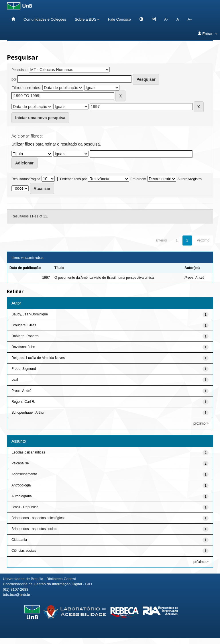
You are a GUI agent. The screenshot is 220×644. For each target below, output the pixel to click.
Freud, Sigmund (24, 369)
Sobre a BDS (87, 19)
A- (166, 19)
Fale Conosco (119, 19)
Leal (15, 380)
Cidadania (19, 540)
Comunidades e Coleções (45, 19)
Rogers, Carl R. (23, 402)
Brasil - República (25, 507)
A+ (190, 19)
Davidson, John (23, 347)
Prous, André (195, 278)
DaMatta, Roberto (25, 336)
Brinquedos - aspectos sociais (34, 529)
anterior (161, 240)
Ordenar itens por (73, 179)
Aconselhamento (24, 474)
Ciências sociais (24, 551)
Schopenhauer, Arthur (28, 413)
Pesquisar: (20, 70)
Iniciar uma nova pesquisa (40, 118)
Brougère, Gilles (24, 325)
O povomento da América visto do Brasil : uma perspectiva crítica (104, 278)
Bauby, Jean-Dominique (30, 314)
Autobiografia (22, 496)
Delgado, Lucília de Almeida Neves (38, 358)
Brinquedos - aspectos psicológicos (38, 518)
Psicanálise (20, 463)
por (14, 79)
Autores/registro (189, 179)
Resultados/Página (26, 179)
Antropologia (21, 485)
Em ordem (138, 179)
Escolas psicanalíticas (28, 452)
